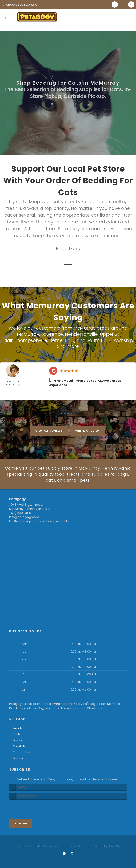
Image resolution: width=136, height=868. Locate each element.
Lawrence (52, 334)
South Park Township (110, 340)
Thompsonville (31, 340)
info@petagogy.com (24, 517)
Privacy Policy (52, 846)
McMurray (28, 334)
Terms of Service (76, 846)
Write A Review (88, 430)
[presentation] (31, 808)
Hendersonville (81, 334)
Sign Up (21, 824)
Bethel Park (62, 340)
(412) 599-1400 (20, 513)
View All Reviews (49, 430)
